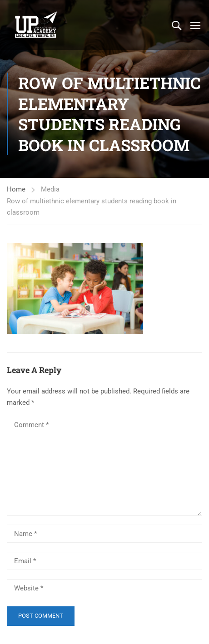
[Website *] (104, 588)
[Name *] (104, 534)
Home (16, 189)
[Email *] (104, 561)
